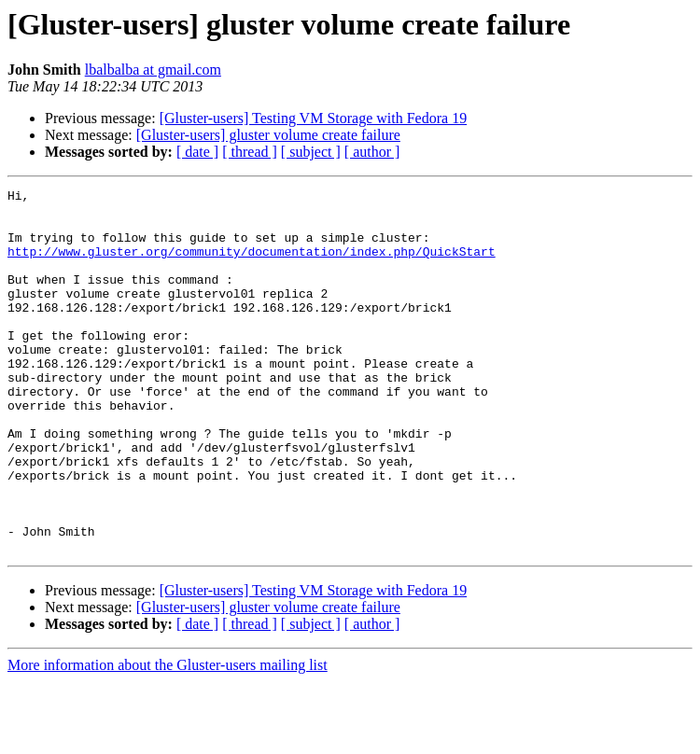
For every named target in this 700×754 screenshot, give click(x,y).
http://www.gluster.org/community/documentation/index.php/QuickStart (252, 265)
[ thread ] (250, 152)
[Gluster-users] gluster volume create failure (268, 135)
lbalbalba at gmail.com (153, 70)
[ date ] (197, 152)
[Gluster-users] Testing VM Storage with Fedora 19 (313, 118)
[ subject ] (311, 152)
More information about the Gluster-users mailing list (168, 738)
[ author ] (372, 152)
